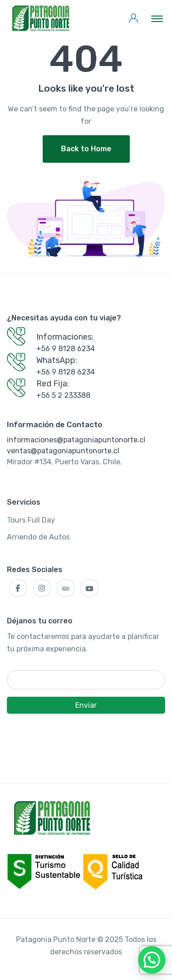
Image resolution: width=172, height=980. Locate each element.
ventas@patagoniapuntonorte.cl (63, 451)
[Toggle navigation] (157, 18)
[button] (152, 960)
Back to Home (86, 149)
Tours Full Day (31, 520)
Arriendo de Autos (38, 537)
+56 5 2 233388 (63, 395)
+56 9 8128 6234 (66, 349)
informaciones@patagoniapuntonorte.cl (76, 440)
